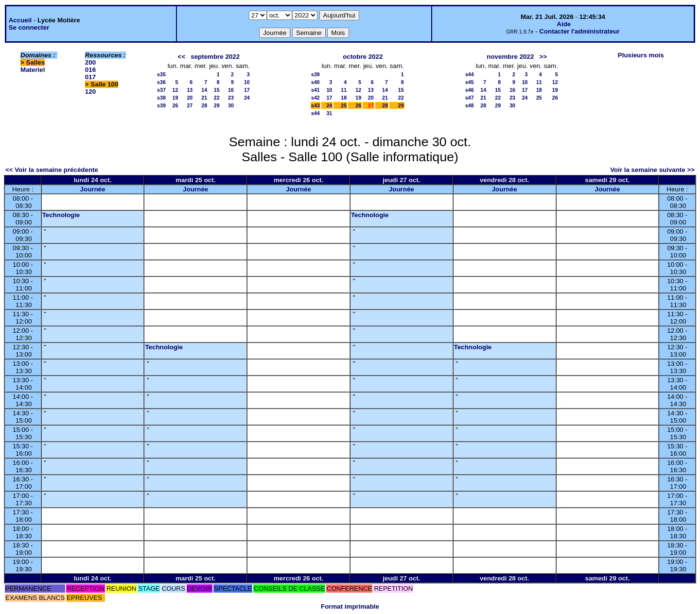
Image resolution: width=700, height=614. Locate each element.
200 (90, 62)
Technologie (61, 215)
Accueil (20, 20)
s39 (161, 105)
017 (90, 77)
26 (175, 105)
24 (247, 98)
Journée (93, 189)
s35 (161, 74)
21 (204, 98)
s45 (470, 82)
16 (231, 90)
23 (231, 98)
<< (182, 57)
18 (344, 98)
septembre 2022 (215, 57)
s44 (315, 113)
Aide (564, 24)
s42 (315, 98)
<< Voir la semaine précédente (52, 170)
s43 (315, 105)
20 (190, 98)
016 (90, 70)
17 (247, 90)
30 (231, 105)
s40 (315, 82)
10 (247, 82)
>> (543, 57)
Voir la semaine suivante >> (652, 170)
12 (175, 90)
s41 (315, 90)
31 (329, 113)
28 (204, 105)
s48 (470, 105)
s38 (161, 98)
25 (344, 105)
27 (190, 105)
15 (217, 90)
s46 (470, 90)
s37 (161, 90)
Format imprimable (350, 606)
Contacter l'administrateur (579, 31)
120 (90, 92)
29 (217, 105)
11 (344, 90)
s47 (470, 98)
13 (190, 90)
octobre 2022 (363, 57)
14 (204, 90)
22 (217, 98)
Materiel (33, 70)
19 (175, 98)
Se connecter (29, 27)
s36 (161, 82)
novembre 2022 (510, 57)
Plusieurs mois (641, 55)
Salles (36, 62)
